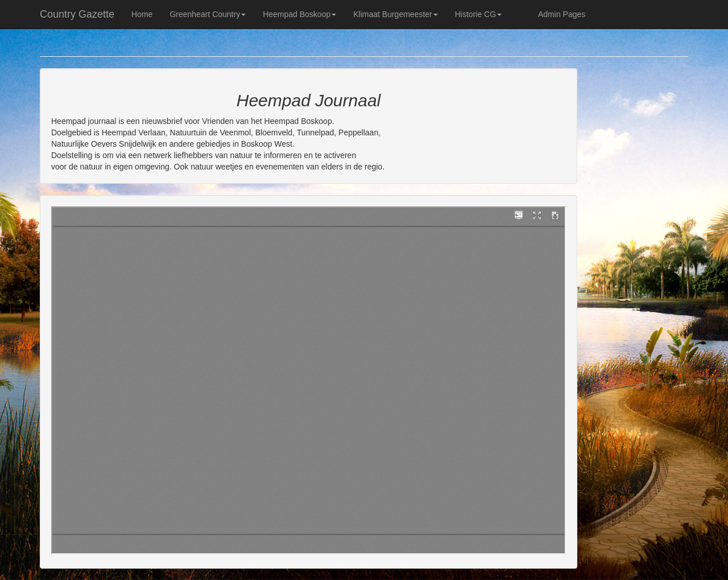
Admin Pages (562, 14)
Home (142, 14)
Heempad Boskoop (299, 14)
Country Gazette (77, 14)
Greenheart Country (208, 14)
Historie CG (478, 14)
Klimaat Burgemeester (396, 14)
